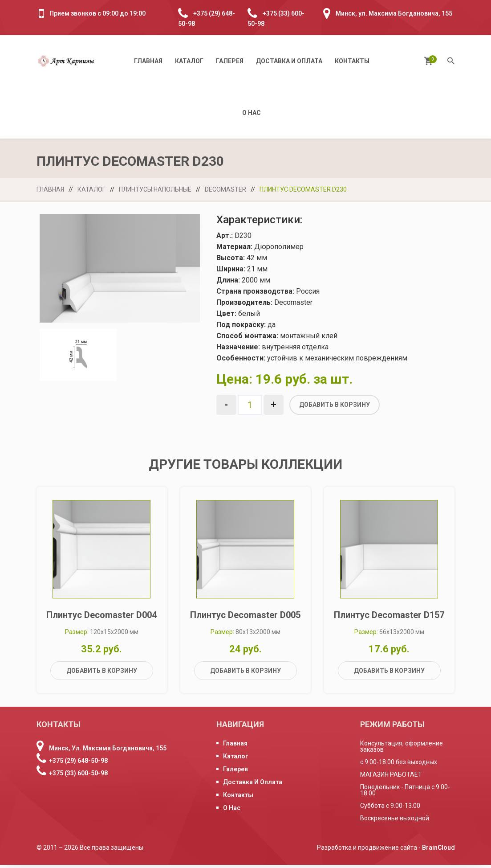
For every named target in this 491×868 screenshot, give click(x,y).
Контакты (352, 61)
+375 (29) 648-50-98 (78, 764)
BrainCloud (438, 851)
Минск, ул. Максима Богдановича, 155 (394, 13)
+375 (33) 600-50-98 (78, 776)
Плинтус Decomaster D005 (245, 618)
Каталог (189, 61)
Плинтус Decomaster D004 (101, 618)
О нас (252, 113)
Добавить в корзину (335, 405)
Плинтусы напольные (155, 189)
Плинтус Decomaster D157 (389, 618)
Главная (148, 61)
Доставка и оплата (289, 61)
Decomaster (225, 189)
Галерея (230, 61)
